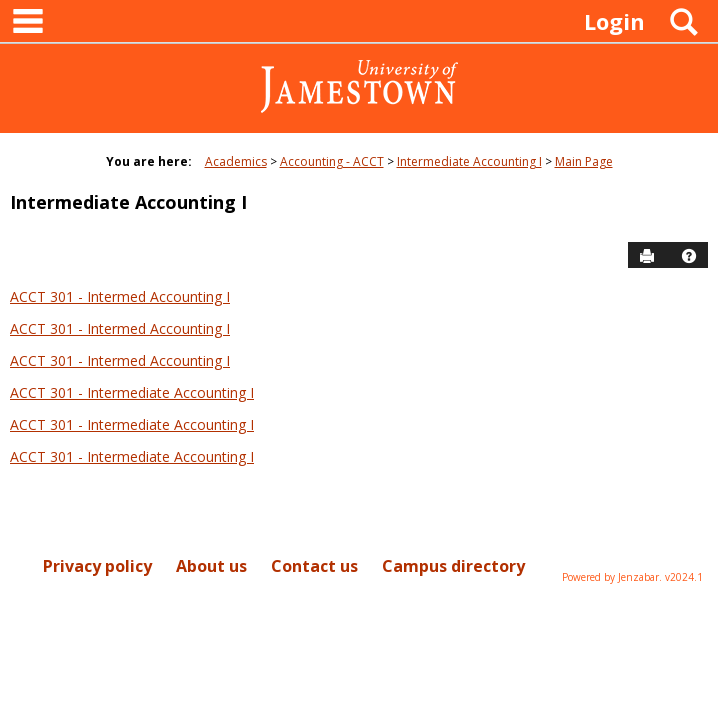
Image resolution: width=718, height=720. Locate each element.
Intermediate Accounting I (469, 161)
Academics (236, 161)
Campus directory (453, 566)
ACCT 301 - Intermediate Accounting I (132, 392)
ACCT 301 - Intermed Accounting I (120, 296)
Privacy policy (97, 566)
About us (211, 566)
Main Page (584, 161)
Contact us (314, 566)
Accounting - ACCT (332, 161)
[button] (689, 256)
